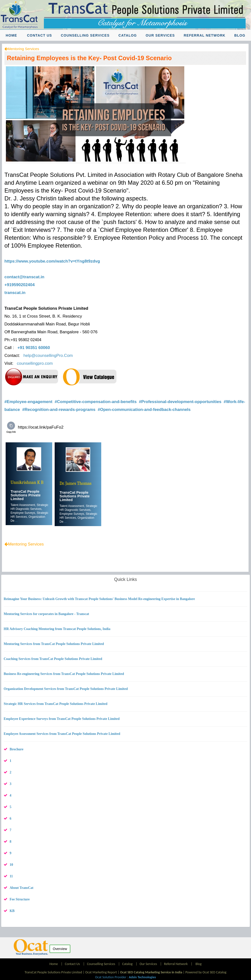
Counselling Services (85, 35)
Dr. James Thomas (75, 483)
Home (11, 35)
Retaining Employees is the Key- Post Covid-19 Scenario (89, 58)
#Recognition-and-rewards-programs (59, 410)
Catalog (128, 35)
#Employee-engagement (29, 402)
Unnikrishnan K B (27, 483)
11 (11, 876)
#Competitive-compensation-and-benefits (96, 402)
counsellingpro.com (35, 363)
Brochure (16, 749)
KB (12, 911)
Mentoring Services (23, 49)
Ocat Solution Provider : (125, 977)
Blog (240, 35)
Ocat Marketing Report (101, 972)
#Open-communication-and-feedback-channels (145, 410)
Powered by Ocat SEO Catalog (206, 972)
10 (11, 865)
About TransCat (21, 888)
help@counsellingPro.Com (48, 356)
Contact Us (39, 35)
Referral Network (204, 35)
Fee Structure (20, 899)
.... (16, 521)
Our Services (160, 35)
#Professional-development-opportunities (181, 402)
